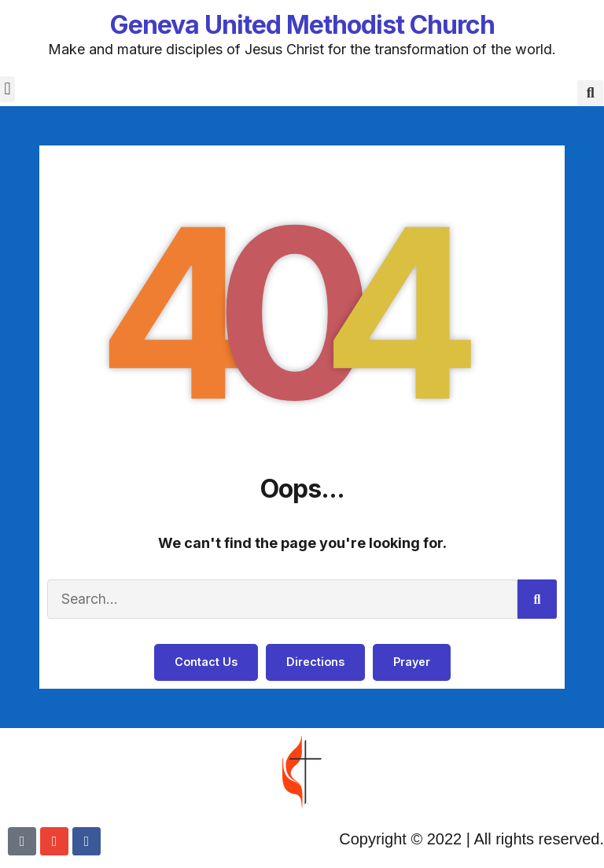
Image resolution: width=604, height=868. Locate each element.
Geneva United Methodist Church (302, 25)
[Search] (537, 600)
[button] (7, 89)
